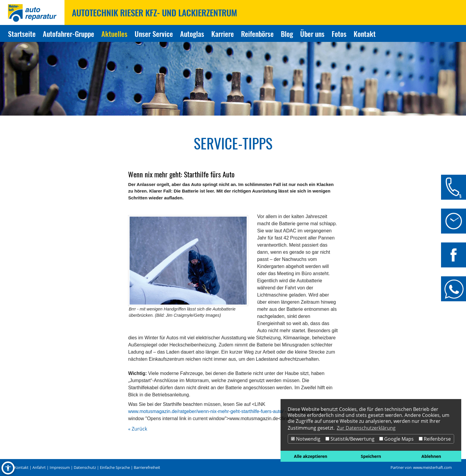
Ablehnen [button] (431, 456)
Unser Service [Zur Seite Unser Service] (154, 34)
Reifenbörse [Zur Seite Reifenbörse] (257, 34)
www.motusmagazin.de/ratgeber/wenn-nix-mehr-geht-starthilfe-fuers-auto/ (206, 411)
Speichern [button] (371, 456)
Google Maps (396, 439)
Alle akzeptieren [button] (311, 456)
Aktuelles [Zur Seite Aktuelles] (114, 34)
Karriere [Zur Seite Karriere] (223, 34)
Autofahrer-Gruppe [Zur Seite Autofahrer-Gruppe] (69, 34)
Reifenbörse (435, 439)
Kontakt (21, 467)
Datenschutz (85, 467)
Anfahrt (39, 467)
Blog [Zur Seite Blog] (287, 34)
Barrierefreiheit (147, 467)
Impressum (60, 467)
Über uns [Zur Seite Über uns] (312, 34)
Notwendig (306, 439)
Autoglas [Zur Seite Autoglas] (192, 34)
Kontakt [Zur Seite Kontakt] (365, 34)
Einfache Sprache (115, 467)
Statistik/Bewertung (350, 439)
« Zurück (138, 429)
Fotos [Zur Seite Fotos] (339, 34)
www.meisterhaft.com (432, 467)
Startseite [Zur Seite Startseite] (22, 34)
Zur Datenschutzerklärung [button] (366, 428)
